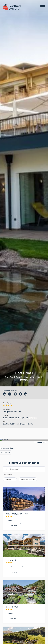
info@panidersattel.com (28, 418)
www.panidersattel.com (12, 412)
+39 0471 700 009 (11, 418)
